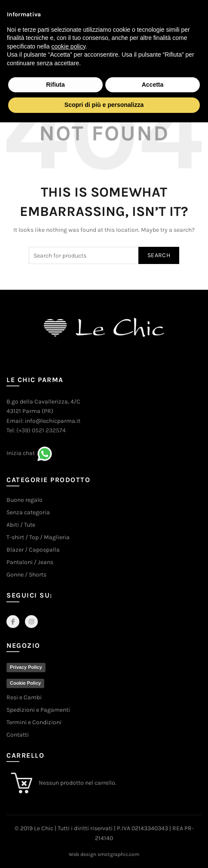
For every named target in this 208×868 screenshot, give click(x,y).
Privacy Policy (26, 667)
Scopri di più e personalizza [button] (104, 105)
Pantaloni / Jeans (30, 562)
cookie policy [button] (69, 46)
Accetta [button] (153, 85)
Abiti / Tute (21, 525)
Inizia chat (21, 453)
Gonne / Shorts (26, 575)
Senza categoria (28, 512)
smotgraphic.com (118, 854)
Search (159, 255)
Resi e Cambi (24, 697)
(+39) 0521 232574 (41, 430)
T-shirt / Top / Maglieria (38, 537)
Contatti (18, 735)
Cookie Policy (25, 683)
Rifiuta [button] (55, 85)
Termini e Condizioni (34, 722)
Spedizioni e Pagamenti (38, 710)
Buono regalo (24, 500)
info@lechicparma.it (53, 421)
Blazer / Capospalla (33, 550)
